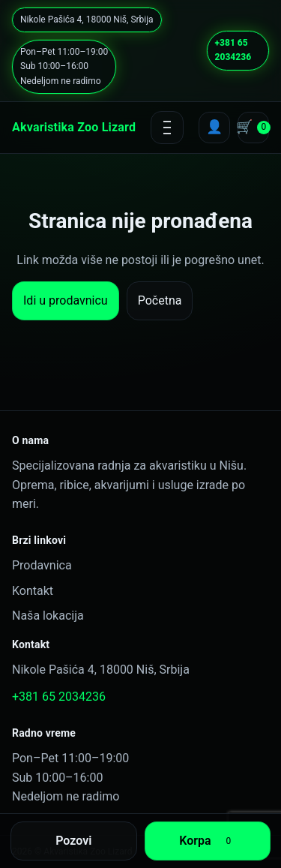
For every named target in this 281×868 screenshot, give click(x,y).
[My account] (214, 128)
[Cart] (253, 128)
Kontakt (33, 591)
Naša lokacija (48, 616)
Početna (160, 300)
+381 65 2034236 (233, 50)
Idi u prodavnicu (66, 300)
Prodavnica (42, 565)
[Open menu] (167, 128)
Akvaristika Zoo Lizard (74, 127)
